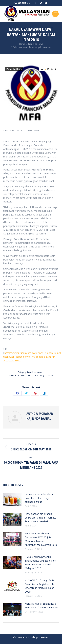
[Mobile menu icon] (55, 14)
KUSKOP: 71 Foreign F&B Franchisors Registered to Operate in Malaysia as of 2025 (40, 586)
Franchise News (14, 69)
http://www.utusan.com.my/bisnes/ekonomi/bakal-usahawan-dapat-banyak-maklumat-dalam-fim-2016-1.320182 (33, 357)
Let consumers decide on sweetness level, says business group (39, 498)
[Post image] (12, 500)
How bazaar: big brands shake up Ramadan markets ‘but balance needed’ (41, 518)
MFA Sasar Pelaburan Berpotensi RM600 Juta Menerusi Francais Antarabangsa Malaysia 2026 (41, 539)
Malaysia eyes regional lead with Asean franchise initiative (41, 606)
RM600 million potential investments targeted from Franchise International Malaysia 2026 (40, 562)
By (24, 376)
